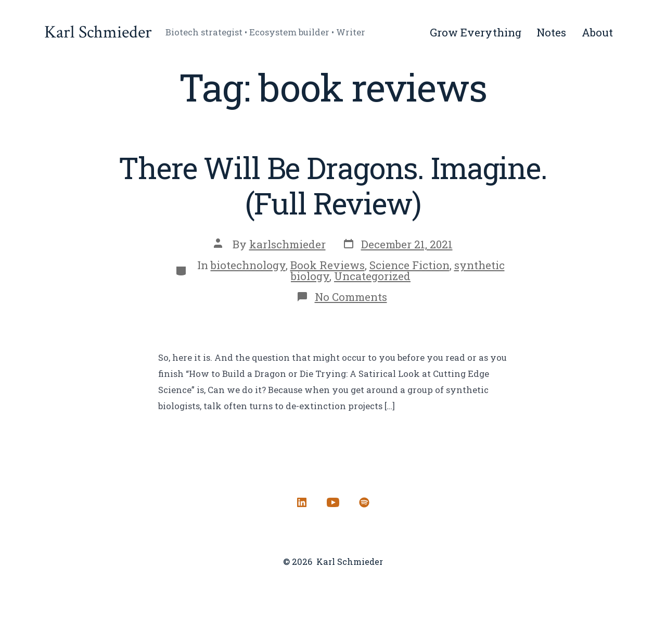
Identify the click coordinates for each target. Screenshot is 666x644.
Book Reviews (328, 265)
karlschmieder (287, 244)
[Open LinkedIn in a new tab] (302, 502)
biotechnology (248, 265)
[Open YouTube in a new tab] (333, 502)
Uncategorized (372, 276)
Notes (551, 32)
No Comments (351, 297)
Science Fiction (409, 265)
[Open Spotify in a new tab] (364, 502)
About (597, 32)
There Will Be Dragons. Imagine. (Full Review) (333, 185)
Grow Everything (476, 32)
